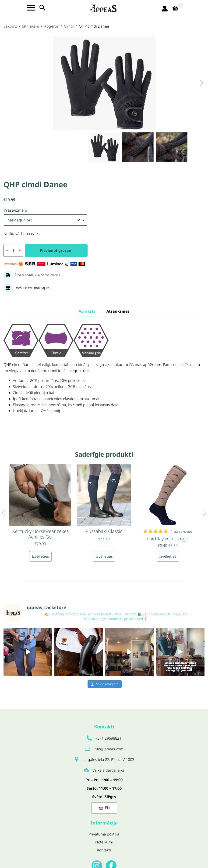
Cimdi (69, 26)
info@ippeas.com (108, 749)
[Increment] (20, 250)
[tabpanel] (104, 368)
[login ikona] (165, 9)
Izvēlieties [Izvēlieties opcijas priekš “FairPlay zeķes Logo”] (168, 556)
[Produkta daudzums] (13, 250)
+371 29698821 (108, 738)
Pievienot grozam (56, 250)
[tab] (87, 311)
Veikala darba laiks (108, 770)
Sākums (10, 26)
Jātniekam (31, 26)
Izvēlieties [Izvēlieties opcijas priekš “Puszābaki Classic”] (104, 556)
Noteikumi (104, 842)
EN (104, 808)
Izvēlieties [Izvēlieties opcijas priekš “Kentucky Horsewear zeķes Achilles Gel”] (40, 556)
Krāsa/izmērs (15, 210)
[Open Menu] (31, 8)
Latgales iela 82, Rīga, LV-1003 (108, 759)
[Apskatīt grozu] (177, 9)
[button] (197, 83)
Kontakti (104, 850)
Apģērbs (51, 26)
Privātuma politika (104, 834)
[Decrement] (7, 250)
